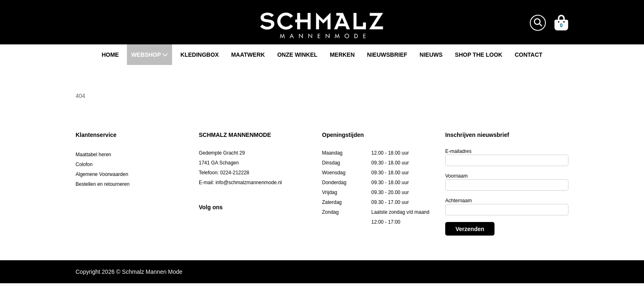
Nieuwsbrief (387, 55)
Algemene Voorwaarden (102, 174)
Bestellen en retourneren (102, 184)
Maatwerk (248, 55)
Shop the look (479, 55)
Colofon (84, 164)
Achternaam (459, 201)
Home (110, 55)
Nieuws (431, 55)
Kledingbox (199, 55)
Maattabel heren (93, 155)
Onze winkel (297, 55)
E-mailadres (458, 151)
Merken (342, 55)
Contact (528, 55)
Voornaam (457, 176)
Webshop (149, 55)
